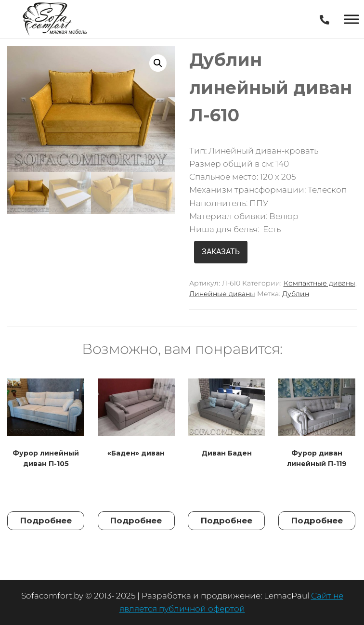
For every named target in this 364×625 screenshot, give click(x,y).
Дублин (296, 294)
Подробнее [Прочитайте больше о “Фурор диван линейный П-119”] (317, 521)
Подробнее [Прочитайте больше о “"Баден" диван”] (136, 521)
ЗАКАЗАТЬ (221, 252)
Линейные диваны (222, 294)
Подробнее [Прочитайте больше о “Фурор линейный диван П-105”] (46, 521)
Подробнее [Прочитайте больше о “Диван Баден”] (227, 521)
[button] (158, 63)
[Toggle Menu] (351, 19)
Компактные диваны (319, 283)
